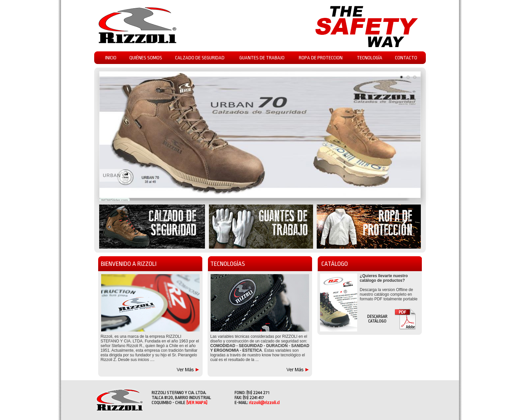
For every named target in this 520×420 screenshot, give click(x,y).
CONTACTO (406, 58)
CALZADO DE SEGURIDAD (200, 58)
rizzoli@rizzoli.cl (264, 403)
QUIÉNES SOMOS (146, 58)
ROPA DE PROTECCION (321, 58)
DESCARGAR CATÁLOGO (377, 319)
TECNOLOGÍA (370, 58)
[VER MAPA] (197, 403)
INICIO (111, 58)
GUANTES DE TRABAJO (262, 58)
